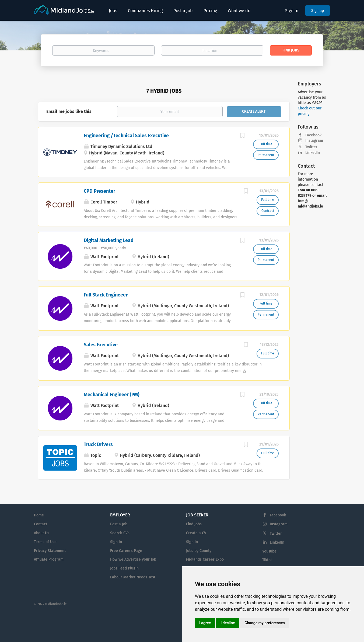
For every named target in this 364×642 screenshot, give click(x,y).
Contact (41, 524)
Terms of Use (45, 542)
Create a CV (196, 533)
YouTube (269, 551)
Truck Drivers (98, 444)
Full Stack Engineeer (106, 295)
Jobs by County (199, 551)
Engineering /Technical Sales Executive (126, 136)
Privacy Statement (50, 551)
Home (39, 515)
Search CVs (120, 533)
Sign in (292, 11)
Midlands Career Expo (205, 559)
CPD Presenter (99, 191)
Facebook (313, 135)
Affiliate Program (49, 559)
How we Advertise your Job (133, 559)
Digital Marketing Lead (109, 240)
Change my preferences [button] (265, 623)
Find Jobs (291, 50)
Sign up (318, 11)
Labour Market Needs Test (133, 577)
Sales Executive (101, 345)
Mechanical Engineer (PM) (112, 395)
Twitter (311, 147)
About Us (42, 533)
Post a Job (119, 524)
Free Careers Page (126, 551)
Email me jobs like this (69, 111)
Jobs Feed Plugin (124, 568)
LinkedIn (313, 153)
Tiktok (267, 560)
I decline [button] (228, 623)
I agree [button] (205, 623)
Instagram (314, 141)
